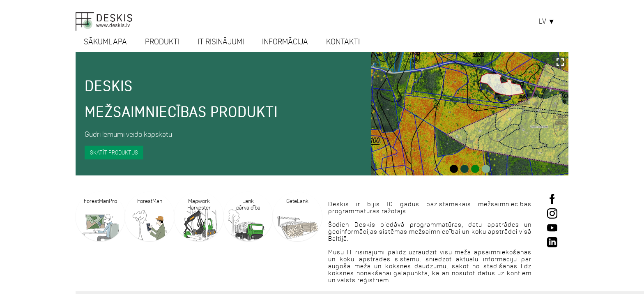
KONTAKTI (343, 41)
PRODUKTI (162, 41)
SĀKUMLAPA (105, 41)
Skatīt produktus (114, 152)
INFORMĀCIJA (285, 41)
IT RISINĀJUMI (221, 41)
